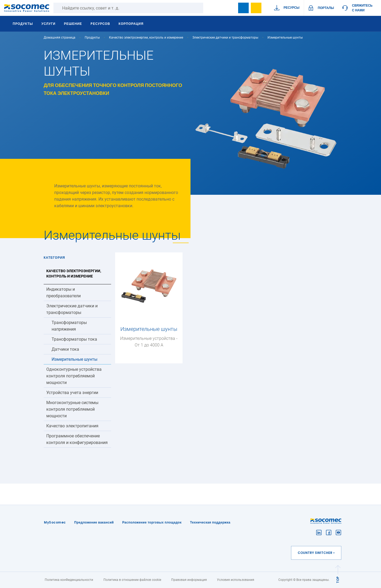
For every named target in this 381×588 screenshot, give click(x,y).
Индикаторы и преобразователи (63, 293)
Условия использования (236, 580)
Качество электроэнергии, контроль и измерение (146, 38)
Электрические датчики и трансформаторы (225, 38)
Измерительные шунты (74, 359)
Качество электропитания (72, 426)
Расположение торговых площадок (152, 522)
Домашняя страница (60, 38)
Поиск (208, 8)
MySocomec (55, 522)
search (231, 8)
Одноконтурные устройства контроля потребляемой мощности (74, 376)
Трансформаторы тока (74, 339)
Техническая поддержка (210, 522)
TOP (338, 580)
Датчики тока (65, 349)
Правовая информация (189, 580)
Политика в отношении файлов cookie (132, 580)
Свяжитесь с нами (362, 8)
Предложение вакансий (94, 522)
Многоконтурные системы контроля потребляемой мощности (72, 409)
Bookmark (243, 8)
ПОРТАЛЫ (326, 8)
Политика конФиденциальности (69, 580)
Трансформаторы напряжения (69, 326)
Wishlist (256, 8)
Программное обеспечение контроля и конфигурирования (77, 439)
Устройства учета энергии (72, 393)
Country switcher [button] (315, 553)
